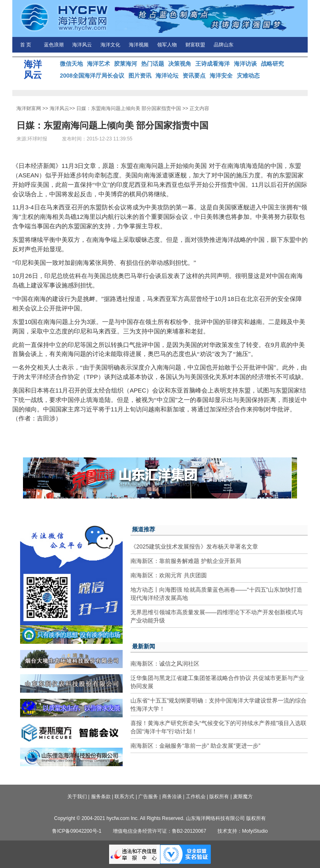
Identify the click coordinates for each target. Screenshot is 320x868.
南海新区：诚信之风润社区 (165, 664)
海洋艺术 (98, 64)
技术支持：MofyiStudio (243, 831)
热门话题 (153, 64)
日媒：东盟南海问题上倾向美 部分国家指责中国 (129, 108)
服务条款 (101, 797)
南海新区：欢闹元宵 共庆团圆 (169, 575)
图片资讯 (140, 76)
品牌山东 (224, 45)
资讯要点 (194, 76)
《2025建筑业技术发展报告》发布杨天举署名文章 (194, 547)
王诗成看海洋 (213, 64)
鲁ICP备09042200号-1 (77, 831)
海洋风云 (82, 45)
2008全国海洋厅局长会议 (92, 76)
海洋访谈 (245, 64)
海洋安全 (221, 76)
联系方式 (124, 797)
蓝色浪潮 (54, 45)
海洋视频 (139, 45)
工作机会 (196, 797)
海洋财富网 (29, 108)
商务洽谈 (172, 797)
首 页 (26, 45)
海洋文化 (110, 45)
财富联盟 (195, 45)
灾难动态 (248, 76)
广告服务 (148, 797)
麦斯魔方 (243, 797)
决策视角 (180, 64)
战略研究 (272, 64)
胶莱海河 (126, 64)
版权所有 (219, 797)
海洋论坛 (167, 76)
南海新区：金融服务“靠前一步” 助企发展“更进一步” (195, 746)
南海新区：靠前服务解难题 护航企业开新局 (186, 561)
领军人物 (167, 45)
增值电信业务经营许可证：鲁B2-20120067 (160, 831)
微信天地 (71, 64)
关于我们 (77, 797)
